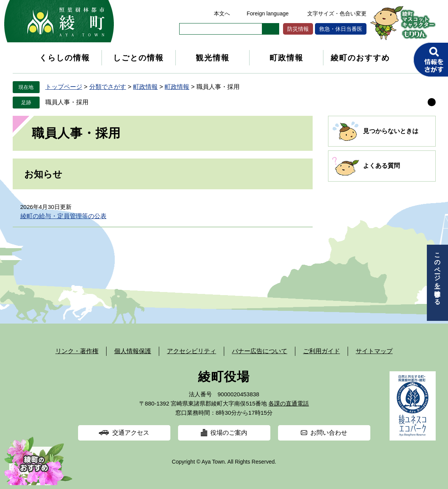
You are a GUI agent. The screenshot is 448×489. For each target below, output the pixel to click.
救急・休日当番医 (341, 29)
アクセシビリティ (192, 351)
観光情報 (213, 58)
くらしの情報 (65, 58)
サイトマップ (374, 351)
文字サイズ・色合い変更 (337, 13)
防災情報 (298, 29)
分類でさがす (108, 87)
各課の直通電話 (289, 403)
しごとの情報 (138, 58)
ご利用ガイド (321, 351)
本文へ (222, 13)
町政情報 (286, 58)
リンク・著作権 (77, 351)
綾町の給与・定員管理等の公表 (63, 216)
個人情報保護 (133, 351)
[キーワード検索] (221, 29)
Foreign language (268, 13)
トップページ (64, 87)
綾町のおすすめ (360, 58)
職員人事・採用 (67, 102)
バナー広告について (260, 351)
